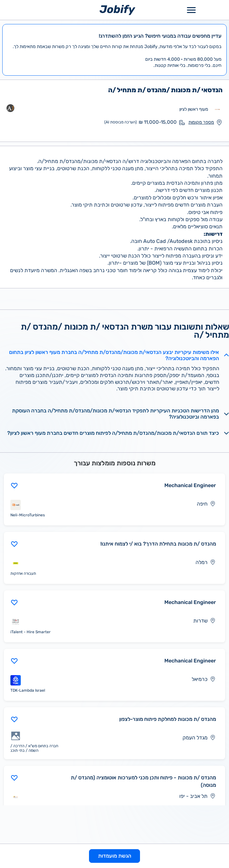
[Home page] (117, 10)
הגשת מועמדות (115, 856)
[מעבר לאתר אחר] (217, 109)
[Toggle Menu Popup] (191, 10)
